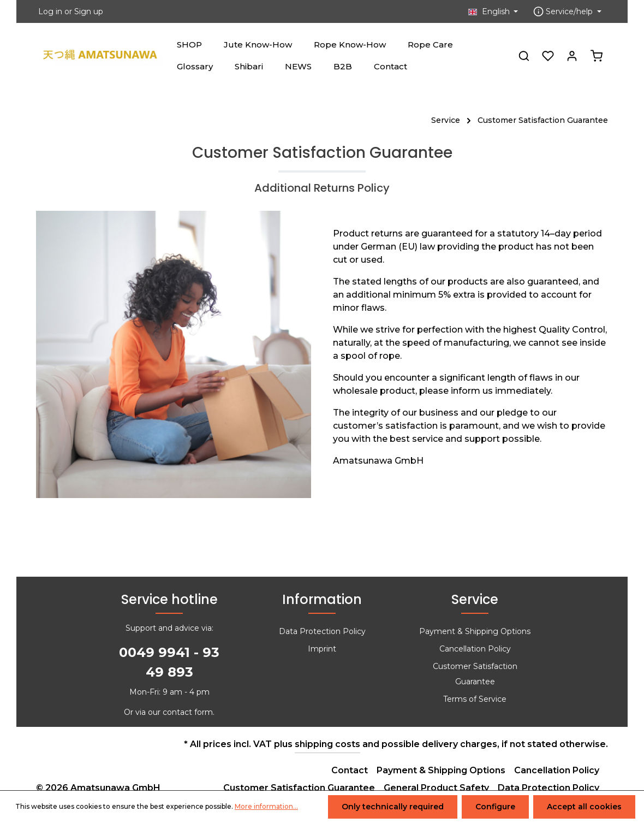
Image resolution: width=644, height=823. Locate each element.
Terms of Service (475, 699)
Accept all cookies (584, 807)
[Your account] (572, 56)
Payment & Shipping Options (475, 631)
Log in (50, 11)
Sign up (89, 11)
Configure (495, 807)
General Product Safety (436, 788)
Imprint (322, 649)
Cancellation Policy (475, 649)
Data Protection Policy (322, 631)
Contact (350, 770)
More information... (266, 807)
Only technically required (393, 807)
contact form (188, 712)
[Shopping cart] (597, 56)
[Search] (524, 56)
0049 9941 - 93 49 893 (169, 662)
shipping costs (327, 744)
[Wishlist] (548, 56)
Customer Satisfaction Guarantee (475, 674)
